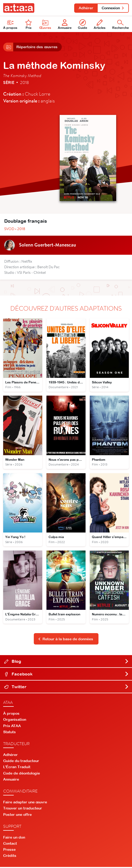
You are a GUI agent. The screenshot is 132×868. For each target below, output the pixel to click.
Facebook (67, 675)
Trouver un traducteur (23, 809)
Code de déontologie (22, 775)
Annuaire (65, 25)
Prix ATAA (12, 727)
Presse (9, 851)
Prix (29, 25)
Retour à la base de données (66, 640)
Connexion (113, 8)
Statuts (10, 733)
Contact (10, 845)
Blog (67, 663)
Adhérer (85, 8)
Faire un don (14, 838)
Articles (100, 25)
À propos (10, 25)
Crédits (10, 857)
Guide (82, 25)
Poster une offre (17, 816)
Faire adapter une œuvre (25, 803)
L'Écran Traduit (17, 768)
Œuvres (45, 25)
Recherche (121, 25)
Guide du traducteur (21, 762)
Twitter (67, 688)
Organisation (15, 721)
